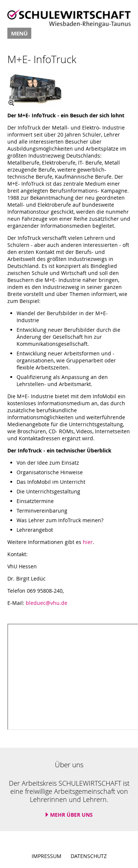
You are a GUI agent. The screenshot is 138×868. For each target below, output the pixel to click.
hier (88, 542)
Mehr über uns (71, 815)
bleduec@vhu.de (47, 603)
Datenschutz (89, 856)
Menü (19, 33)
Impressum (47, 856)
